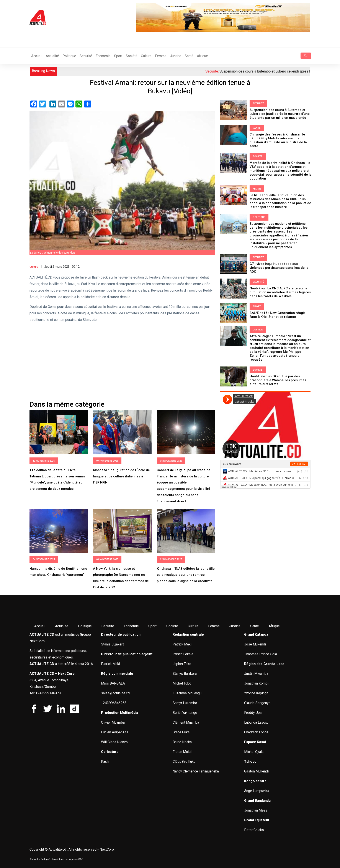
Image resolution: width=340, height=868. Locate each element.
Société (132, 56)
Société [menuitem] (172, 626)
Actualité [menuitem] (62, 626)
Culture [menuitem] (193, 626)
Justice (176, 56)
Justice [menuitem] (235, 626)
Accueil (37, 56)
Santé (189, 56)
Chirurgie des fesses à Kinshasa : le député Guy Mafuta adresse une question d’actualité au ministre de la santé (278, 140)
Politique (69, 56)
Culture (146, 56)
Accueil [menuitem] (40, 626)
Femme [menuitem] (214, 626)
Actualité (52, 56)
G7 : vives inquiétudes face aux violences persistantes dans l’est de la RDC (279, 268)
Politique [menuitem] (85, 626)
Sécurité (86, 56)
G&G (81, 859)
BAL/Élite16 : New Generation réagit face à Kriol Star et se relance (277, 315)
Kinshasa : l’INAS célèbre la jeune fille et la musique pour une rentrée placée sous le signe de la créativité (186, 575)
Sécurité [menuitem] (108, 626)
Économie (103, 56)
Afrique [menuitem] (274, 626)
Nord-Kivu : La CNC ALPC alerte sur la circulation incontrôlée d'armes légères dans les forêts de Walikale (280, 292)
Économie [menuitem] (131, 626)
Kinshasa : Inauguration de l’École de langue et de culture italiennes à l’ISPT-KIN (121, 476)
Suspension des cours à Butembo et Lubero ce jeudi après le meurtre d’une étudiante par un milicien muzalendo (280, 114)
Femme (161, 56)
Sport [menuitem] (152, 626)
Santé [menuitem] (255, 626)
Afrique (202, 56)
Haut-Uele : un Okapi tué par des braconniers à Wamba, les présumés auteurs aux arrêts (278, 380)
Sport (118, 56)
